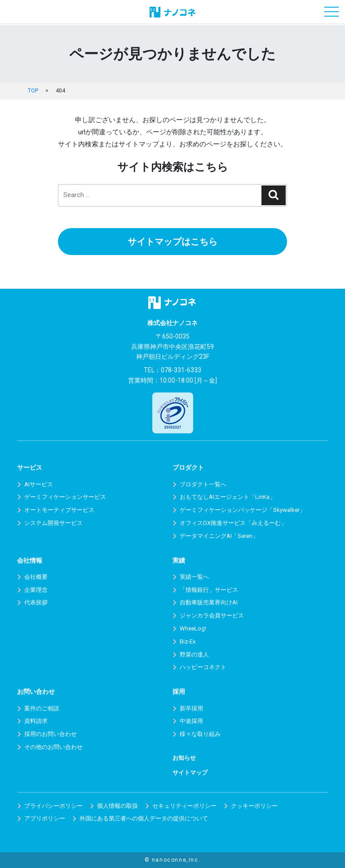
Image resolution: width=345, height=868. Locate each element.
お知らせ (184, 758)
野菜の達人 (194, 654)
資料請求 (36, 721)
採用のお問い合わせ (51, 734)
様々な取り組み (200, 734)
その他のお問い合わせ (53, 747)
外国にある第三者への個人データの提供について (144, 818)
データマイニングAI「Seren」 (219, 536)
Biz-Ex (188, 641)
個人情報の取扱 (117, 806)
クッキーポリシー (254, 806)
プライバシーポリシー (53, 806)
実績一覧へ (194, 577)
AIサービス (39, 484)
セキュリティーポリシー (184, 806)
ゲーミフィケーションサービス (65, 497)
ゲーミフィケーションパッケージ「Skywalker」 (243, 510)
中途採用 (191, 721)
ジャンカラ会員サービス (212, 615)
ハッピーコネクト (203, 667)
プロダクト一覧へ (203, 484)
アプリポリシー (45, 818)
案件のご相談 (42, 708)
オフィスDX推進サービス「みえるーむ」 (233, 523)
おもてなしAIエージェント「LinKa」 (228, 497)
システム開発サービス (53, 523)
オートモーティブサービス (59, 510)
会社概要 (36, 577)
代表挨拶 (36, 602)
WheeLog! (193, 628)
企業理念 (36, 590)
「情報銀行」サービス (209, 590)
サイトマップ (190, 773)
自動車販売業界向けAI (209, 602)
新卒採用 (191, 708)
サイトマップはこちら (172, 242)
